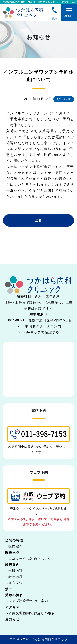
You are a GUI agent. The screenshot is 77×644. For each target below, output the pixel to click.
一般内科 (16, 571)
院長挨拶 (12, 553)
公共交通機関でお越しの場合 (32, 613)
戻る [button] (38, 220)
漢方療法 (16, 583)
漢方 (9, 589)
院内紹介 (16, 546)
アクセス (12, 607)
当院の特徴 (14, 540)
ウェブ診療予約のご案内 (28, 601)
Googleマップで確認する (39, 332)
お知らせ (12, 619)
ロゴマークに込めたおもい (30, 559)
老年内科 (16, 577)
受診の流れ (14, 595)
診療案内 (12, 565)
